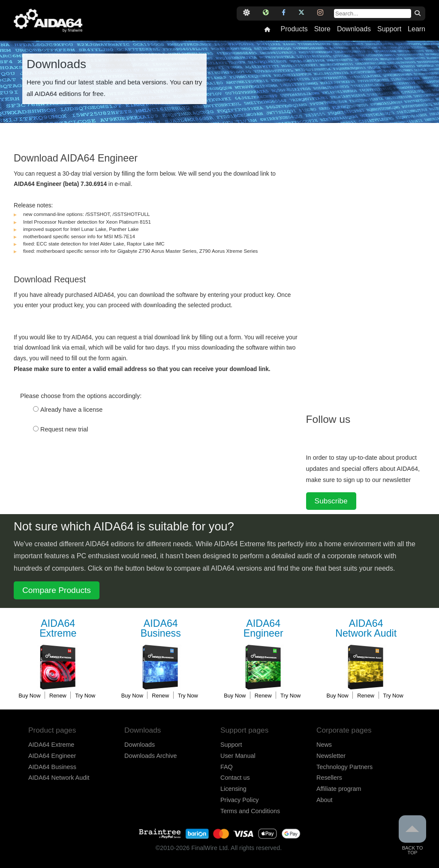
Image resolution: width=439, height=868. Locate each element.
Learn (416, 29)
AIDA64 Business (52, 767)
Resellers (329, 778)
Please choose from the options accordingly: (81, 396)
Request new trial (64, 429)
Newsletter (331, 756)
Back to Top (412, 835)
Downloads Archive (150, 756)
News (324, 745)
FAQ (227, 767)
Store (322, 29)
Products (294, 29)
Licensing (233, 789)
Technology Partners (344, 767)
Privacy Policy (240, 800)
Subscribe (331, 501)
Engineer (263, 629)
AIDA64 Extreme (51, 745)
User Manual (238, 756)
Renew (58, 696)
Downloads (354, 29)
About (325, 800)
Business (161, 629)
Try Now (85, 696)
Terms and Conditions (250, 811)
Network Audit (366, 629)
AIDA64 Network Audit (59, 778)
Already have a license (71, 410)
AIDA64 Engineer (52, 756)
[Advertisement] (370, 269)
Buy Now (29, 696)
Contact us (235, 778)
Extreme (58, 629)
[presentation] (79, 469)
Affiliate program (339, 789)
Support (389, 29)
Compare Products (57, 590)
